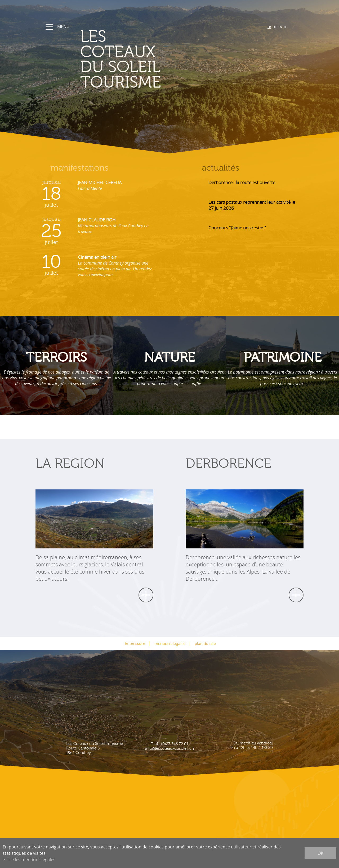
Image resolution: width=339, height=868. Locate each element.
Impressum (135, 644)
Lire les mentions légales (31, 860)
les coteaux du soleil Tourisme (150, 60)
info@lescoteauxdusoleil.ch (169, 749)
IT (285, 27)
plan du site (205, 644)
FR (269, 27)
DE (275, 27)
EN (280, 27)
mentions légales (170, 644)
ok (320, 853)
